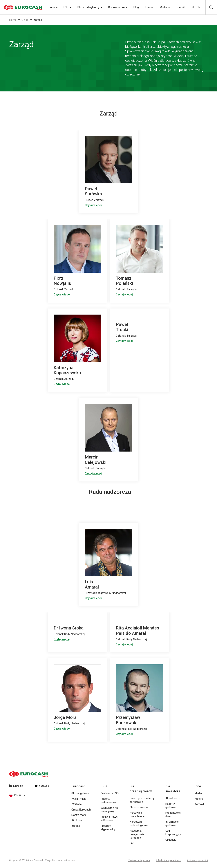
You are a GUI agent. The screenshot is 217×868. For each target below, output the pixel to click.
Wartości (77, 804)
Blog (136, 7)
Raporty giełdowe (171, 806)
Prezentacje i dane (173, 815)
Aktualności (172, 798)
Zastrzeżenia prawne (139, 860)
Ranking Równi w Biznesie (109, 819)
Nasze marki (79, 815)
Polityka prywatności (198, 860)
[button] (53, 7)
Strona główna (80, 793)
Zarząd (38, 20)
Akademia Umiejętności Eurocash (137, 834)
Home (13, 20)
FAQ (132, 843)
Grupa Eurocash (81, 810)
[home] (21, 7)
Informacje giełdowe (172, 824)
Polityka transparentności (169, 860)
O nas (25, 20)
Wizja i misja (79, 799)
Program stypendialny (108, 828)
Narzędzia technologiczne (139, 824)
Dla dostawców (139, 807)
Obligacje (171, 840)
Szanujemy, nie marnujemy (110, 810)
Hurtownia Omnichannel (137, 815)
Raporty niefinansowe (109, 801)
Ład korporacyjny (173, 833)
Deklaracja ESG (110, 793)
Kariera (149, 7)
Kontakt (181, 7)
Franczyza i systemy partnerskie (142, 800)
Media (163, 7)
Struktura (77, 820)
